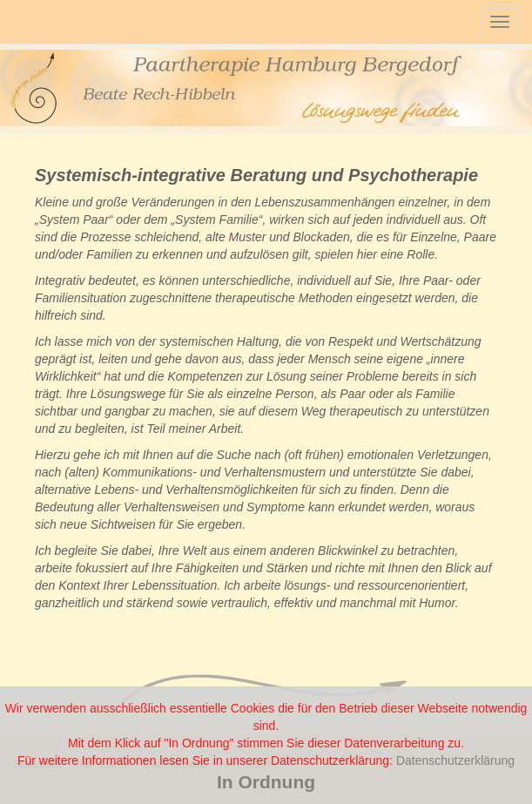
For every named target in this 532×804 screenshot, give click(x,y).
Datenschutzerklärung (455, 760)
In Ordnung (266, 782)
